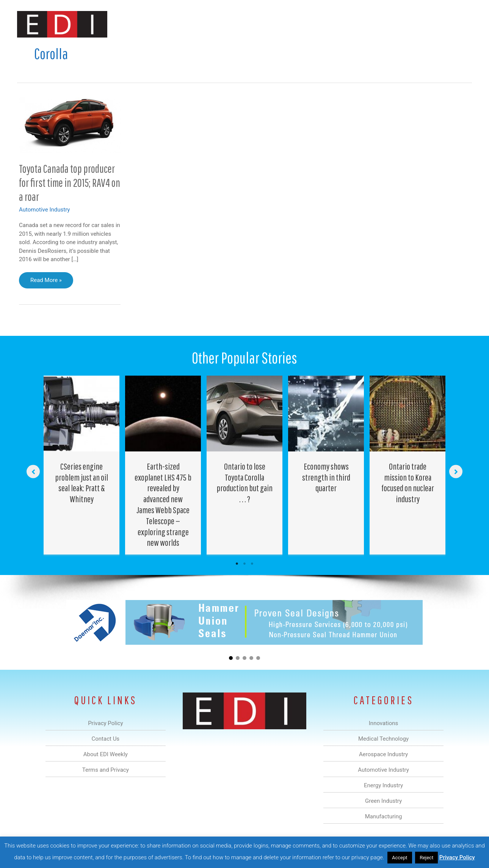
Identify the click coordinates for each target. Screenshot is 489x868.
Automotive (264, 24)
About (402, 24)
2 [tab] (244, 564)
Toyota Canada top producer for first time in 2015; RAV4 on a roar (70, 183)
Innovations (156, 24)
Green (328, 24)
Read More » (46, 282)
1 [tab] (237, 564)
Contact (432, 24)
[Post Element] (82, 465)
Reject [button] (426, 858)
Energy (299, 24)
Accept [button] (400, 858)
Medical (191, 24)
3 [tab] (252, 564)
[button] (460, 24)
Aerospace (225, 24)
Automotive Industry (44, 210)
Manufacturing (365, 24)
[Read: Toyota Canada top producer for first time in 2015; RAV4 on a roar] (70, 125)
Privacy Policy (457, 857)
